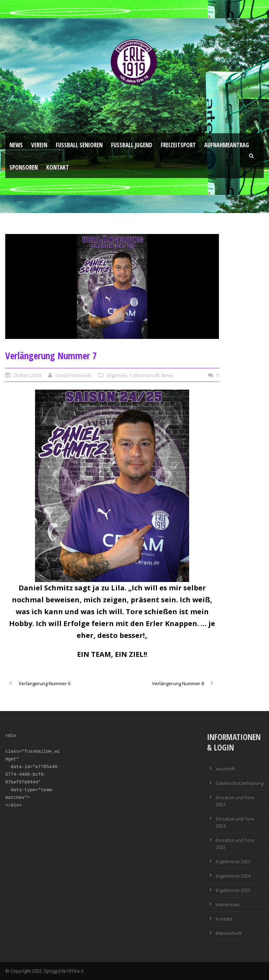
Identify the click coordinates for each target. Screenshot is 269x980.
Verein (39, 145)
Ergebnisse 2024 (233, 876)
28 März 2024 (27, 375)
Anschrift (225, 769)
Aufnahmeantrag (227, 145)
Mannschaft (229, 933)
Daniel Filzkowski (73, 375)
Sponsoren (24, 167)
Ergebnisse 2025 (233, 890)
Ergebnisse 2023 (233, 861)
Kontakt (58, 167)
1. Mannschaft (144, 375)
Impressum (228, 904)
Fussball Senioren (79, 145)
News (16, 145)
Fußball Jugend (132, 145)
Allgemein (117, 375)
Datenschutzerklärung (240, 783)
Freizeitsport (178, 145)
